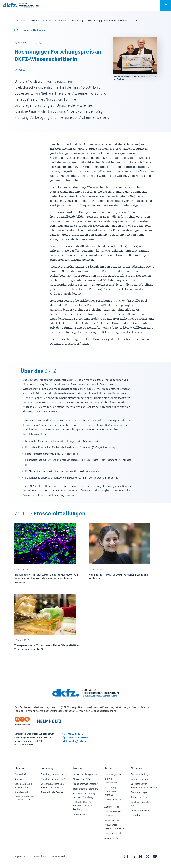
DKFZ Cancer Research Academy (114, 827)
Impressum (20, 856)
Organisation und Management (23, 786)
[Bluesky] (140, 856)
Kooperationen (80, 814)
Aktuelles (136, 768)
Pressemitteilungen (141, 774)
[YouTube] (155, 856)
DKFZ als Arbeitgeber (111, 781)
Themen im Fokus (140, 797)
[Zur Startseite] (21, 5)
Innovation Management (85, 774)
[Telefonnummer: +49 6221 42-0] (75, 734)
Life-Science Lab (113, 833)
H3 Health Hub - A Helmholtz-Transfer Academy (83, 806)
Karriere (109, 768)
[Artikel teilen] (20, 70)
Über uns (20, 768)
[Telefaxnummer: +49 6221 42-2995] (75, 737)
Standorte (20, 779)
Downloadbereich (140, 810)
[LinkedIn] (133, 856)
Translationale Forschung (86, 789)
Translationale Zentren (52, 792)
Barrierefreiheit (60, 856)
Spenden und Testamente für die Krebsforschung (24, 796)
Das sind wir (21, 774)
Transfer (78, 768)
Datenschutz (39, 856)
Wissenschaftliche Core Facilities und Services (53, 786)
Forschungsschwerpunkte (54, 774)
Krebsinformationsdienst (86, 784)
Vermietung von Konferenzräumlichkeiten (144, 786)
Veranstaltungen (139, 779)
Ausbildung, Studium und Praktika (111, 791)
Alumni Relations (113, 838)
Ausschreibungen (140, 792)
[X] (148, 856)
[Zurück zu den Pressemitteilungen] (30, 30)
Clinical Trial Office (82, 779)
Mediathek (136, 815)
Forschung (47, 768)
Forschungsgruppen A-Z (53, 779)
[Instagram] (126, 856)
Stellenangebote (113, 774)
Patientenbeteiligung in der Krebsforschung (85, 795)
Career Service (112, 820)
